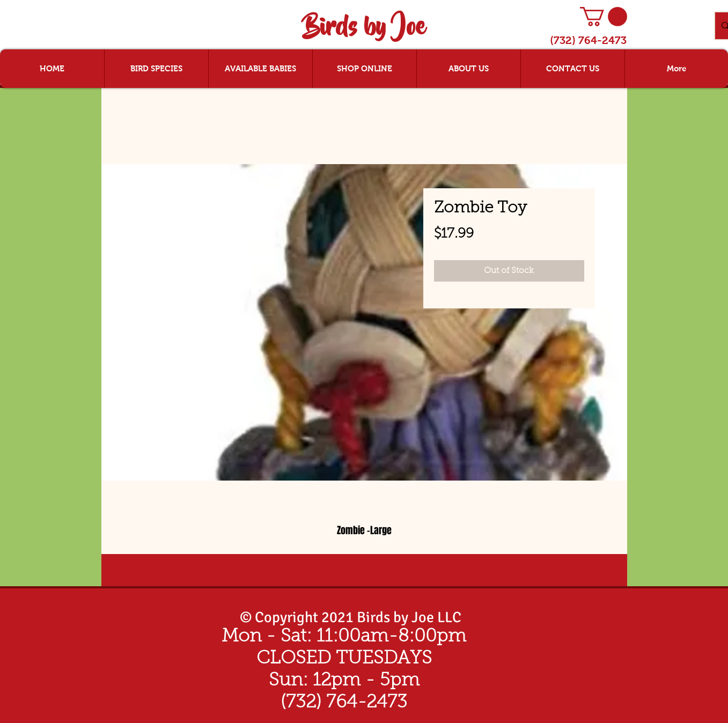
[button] (604, 17)
